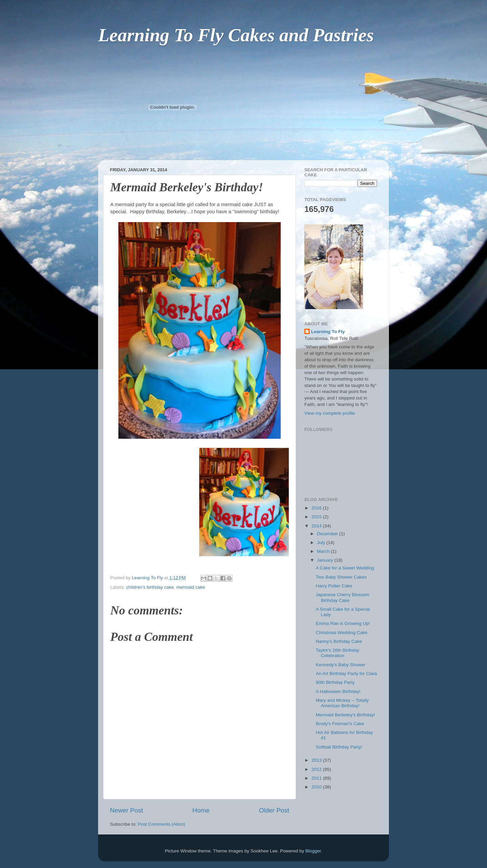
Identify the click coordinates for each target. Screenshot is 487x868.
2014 (317, 526)
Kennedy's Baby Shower (341, 665)
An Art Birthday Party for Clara (346, 674)
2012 (317, 769)
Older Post (274, 810)
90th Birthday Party (335, 682)
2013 (317, 760)
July (322, 542)
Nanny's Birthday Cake (339, 641)
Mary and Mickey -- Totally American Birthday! (342, 703)
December (328, 534)
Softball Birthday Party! (339, 747)
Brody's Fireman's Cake (340, 724)
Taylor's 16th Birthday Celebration (338, 653)
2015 (317, 517)
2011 (317, 778)
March (324, 551)
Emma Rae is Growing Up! (343, 623)
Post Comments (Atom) (162, 824)
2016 (317, 508)
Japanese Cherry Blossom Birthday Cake (343, 597)
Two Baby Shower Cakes (341, 577)
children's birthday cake (150, 587)
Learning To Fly (328, 332)
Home (201, 810)
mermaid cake (191, 587)
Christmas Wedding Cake (342, 633)
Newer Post (126, 810)
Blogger (313, 851)
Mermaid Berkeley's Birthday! (345, 715)
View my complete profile (330, 413)
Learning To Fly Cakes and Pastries (236, 35)
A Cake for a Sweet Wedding (345, 568)
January (326, 560)
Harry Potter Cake (334, 586)
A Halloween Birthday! (338, 691)
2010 (317, 787)
